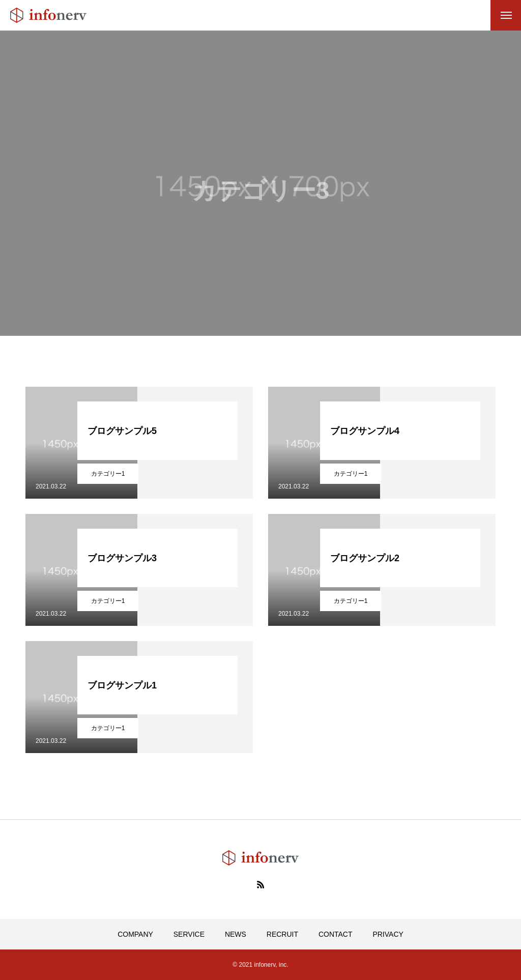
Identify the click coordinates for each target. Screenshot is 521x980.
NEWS (236, 934)
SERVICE (189, 934)
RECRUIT (282, 934)
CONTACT (336, 934)
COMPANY (135, 934)
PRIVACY (388, 934)
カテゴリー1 (108, 474)
